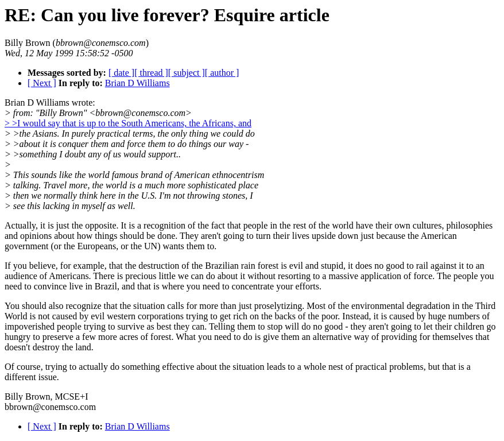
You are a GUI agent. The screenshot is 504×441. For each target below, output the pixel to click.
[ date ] (121, 73)
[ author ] (222, 73)
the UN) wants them (167, 246)
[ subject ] (187, 73)
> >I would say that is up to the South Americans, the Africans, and (128, 123)
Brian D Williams (137, 83)
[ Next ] (42, 83)
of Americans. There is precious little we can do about (139, 276)
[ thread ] (151, 73)
